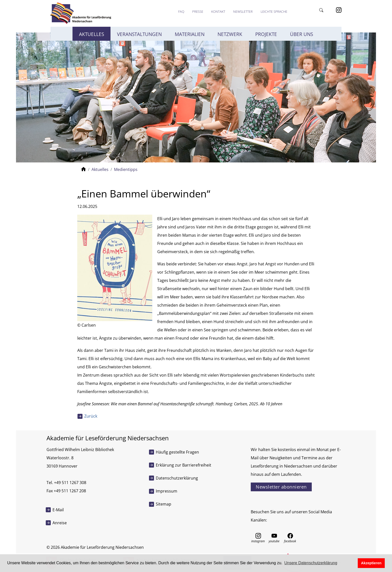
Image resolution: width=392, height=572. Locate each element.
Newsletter (243, 11)
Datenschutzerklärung (177, 478)
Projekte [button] (266, 34)
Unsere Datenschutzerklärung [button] (311, 563)
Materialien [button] (190, 34)
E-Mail (58, 510)
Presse (198, 11)
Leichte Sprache (274, 11)
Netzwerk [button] (230, 34)
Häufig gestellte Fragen (177, 452)
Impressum (166, 491)
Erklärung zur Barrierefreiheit (183, 465)
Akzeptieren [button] (371, 563)
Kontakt (218, 11)
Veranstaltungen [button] (139, 34)
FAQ (181, 11)
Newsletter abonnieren (281, 487)
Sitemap (163, 504)
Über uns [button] (301, 34)
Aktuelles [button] (91, 34)
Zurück (91, 416)
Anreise (60, 523)
